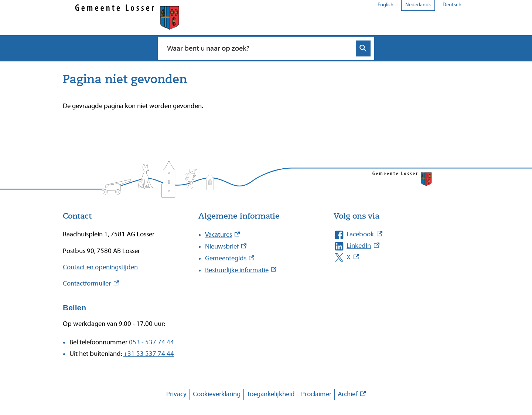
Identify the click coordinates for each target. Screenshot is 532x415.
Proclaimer (316, 394)
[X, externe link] (394, 258)
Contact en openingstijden (100, 267)
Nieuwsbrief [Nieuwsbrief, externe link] (226, 247)
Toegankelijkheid (271, 394)
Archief (352, 394)
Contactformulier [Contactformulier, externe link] (91, 284)
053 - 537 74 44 (151, 342)
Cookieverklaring (217, 394)
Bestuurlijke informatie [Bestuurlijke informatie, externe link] (241, 270)
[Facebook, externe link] (394, 235)
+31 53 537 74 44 (149, 354)
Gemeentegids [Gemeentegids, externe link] (230, 258)
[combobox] (258, 48)
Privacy (176, 394)
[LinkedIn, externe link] (394, 246)
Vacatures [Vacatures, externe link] (223, 235)
